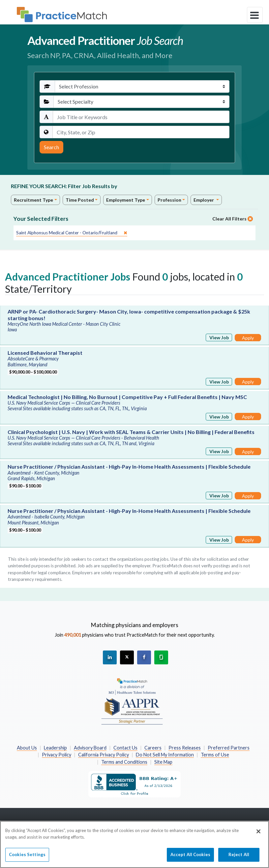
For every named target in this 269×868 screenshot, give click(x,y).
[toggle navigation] (255, 15)
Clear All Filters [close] (233, 219)
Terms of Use (215, 755)
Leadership (55, 748)
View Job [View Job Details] (219, 337)
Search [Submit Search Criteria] (51, 147)
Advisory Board (90, 748)
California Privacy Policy (104, 755)
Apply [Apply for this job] (248, 338)
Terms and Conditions (124, 762)
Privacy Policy (57, 755)
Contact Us (125, 748)
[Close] (258, 835)
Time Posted (80, 200)
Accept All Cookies (190, 858)
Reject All (239, 858)
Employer (204, 200)
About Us (27, 748)
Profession (169, 200)
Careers (153, 748)
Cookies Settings (27, 858)
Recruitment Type (33, 200)
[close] (72, 233)
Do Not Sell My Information (165, 755)
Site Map (163, 762)
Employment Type (126, 200)
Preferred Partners (229, 748)
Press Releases (185, 748)
